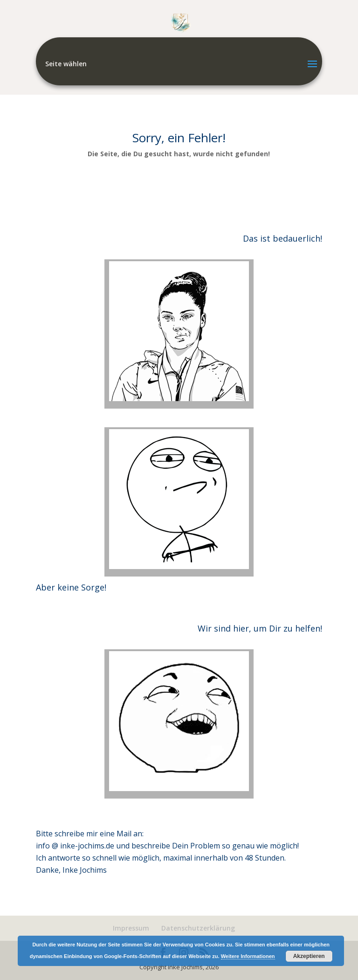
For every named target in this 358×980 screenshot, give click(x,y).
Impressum (131, 928)
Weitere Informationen (248, 956)
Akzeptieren (309, 956)
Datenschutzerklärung (198, 928)
